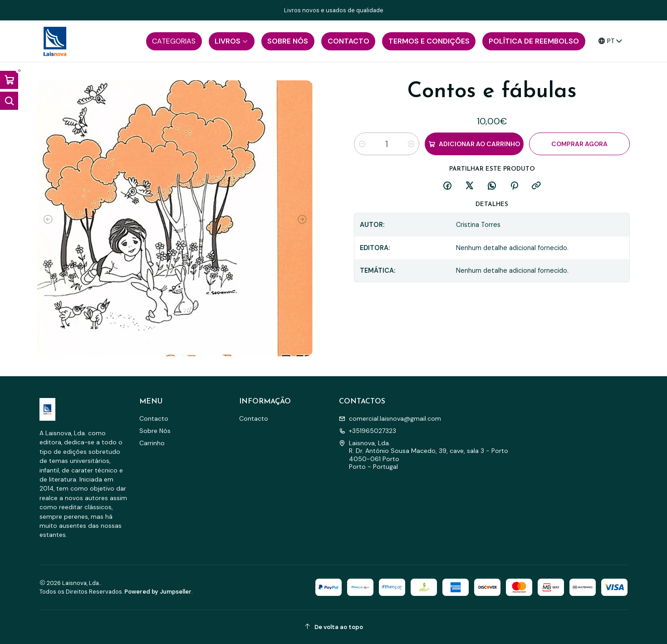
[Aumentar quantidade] (411, 144)
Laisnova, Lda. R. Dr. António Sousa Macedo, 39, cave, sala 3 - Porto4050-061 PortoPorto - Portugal (424, 455)
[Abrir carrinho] (9, 80)
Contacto (154, 418)
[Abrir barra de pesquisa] (9, 101)
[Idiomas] (611, 41)
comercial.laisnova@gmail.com (390, 418)
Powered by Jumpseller (158, 592)
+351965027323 (368, 431)
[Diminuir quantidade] (362, 144)
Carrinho (152, 443)
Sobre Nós (155, 431)
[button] (174, 41)
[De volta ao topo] (333, 627)
